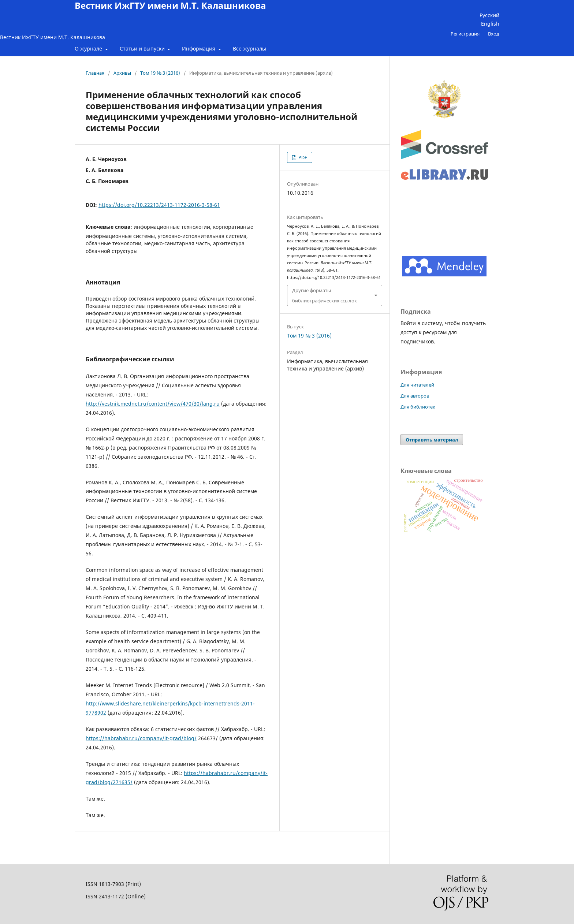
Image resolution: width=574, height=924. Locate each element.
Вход (494, 34)
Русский (489, 15)
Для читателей (417, 385)
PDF (302, 157)
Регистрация (465, 34)
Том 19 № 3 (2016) (160, 73)
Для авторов (415, 396)
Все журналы (249, 49)
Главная (95, 73)
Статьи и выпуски (143, 49)
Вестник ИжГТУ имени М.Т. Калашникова (53, 37)
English (490, 24)
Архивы (122, 73)
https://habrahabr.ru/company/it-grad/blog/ (141, 738)
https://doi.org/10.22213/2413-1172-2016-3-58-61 (159, 205)
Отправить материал (432, 440)
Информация (199, 49)
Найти (558, 63)
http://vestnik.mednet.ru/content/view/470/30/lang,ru (153, 404)
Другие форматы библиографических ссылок (325, 295)
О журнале (89, 49)
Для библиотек (418, 407)
